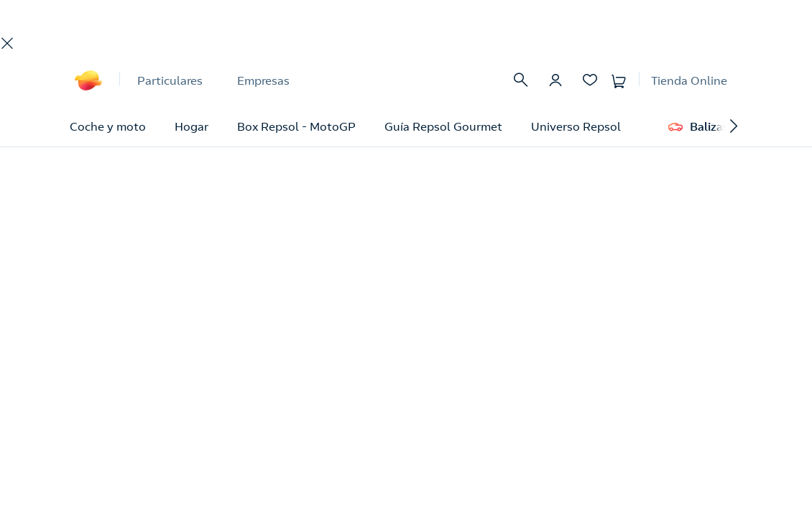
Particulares (170, 80)
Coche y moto (108, 126)
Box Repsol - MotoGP (296, 126)
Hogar (192, 126)
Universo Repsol (576, 126)
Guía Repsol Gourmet (443, 126)
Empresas (263, 80)
